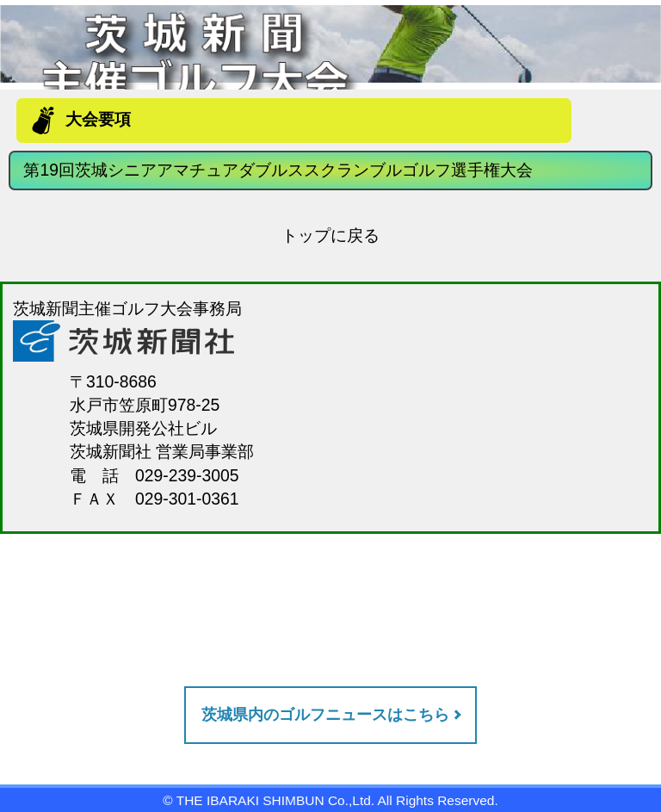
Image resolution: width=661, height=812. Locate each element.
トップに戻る (330, 235)
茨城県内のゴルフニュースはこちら (325, 715)
